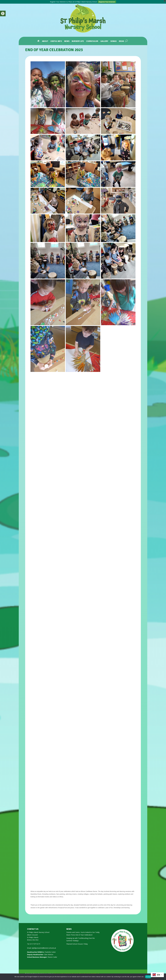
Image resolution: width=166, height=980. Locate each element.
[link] (3, 13)
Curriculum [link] (92, 41)
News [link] (67, 41)
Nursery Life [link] (78, 41)
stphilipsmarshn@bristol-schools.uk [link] (44, 948)
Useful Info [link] (56, 41)
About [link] (45, 41)
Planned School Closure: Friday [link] (77, 944)
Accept (148, 977)
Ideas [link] (121, 41)
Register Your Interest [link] (107, 2)
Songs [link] (113, 41)
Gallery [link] (104, 41)
